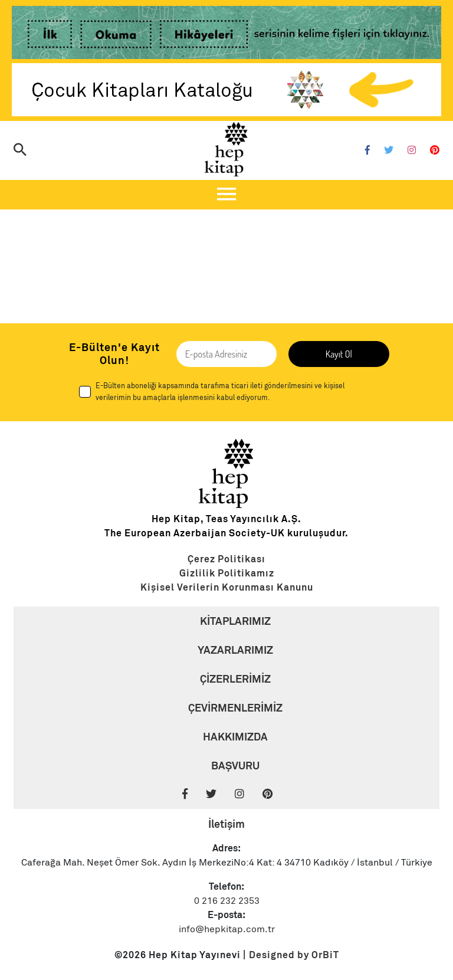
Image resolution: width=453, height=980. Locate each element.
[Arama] (20, 151)
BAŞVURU (235, 766)
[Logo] (226, 149)
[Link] (226, 35)
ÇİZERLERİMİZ (235, 679)
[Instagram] (412, 150)
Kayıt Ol (339, 354)
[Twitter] (389, 150)
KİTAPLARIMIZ (235, 621)
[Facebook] (367, 150)
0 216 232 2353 (227, 901)
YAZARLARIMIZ (235, 650)
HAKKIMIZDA (235, 737)
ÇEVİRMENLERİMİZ (235, 708)
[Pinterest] (435, 150)
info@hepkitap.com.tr (227, 929)
